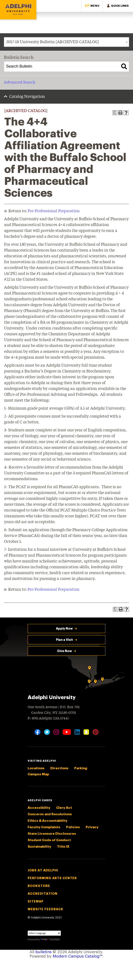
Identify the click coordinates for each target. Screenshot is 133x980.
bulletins (44, 952)
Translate (50, 939)
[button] (92, 6)
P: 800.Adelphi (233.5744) (48, 718)
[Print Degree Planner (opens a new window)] (115, 113)
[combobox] (66, 42)
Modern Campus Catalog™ (78, 956)
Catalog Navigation (27, 97)
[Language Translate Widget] (44, 933)
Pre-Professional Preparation (54, 211)
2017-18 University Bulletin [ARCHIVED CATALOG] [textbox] (52, 42)
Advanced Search (20, 82)
